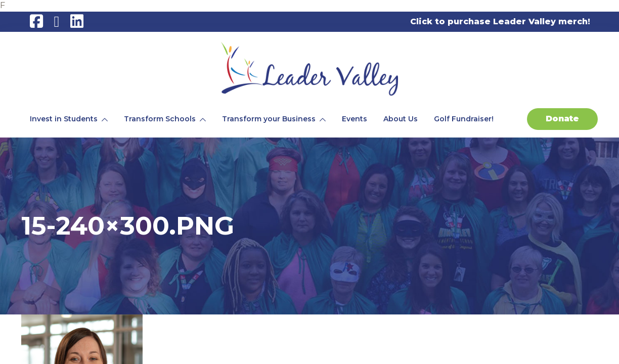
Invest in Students (64, 119)
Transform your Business (269, 119)
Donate (562, 119)
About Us (401, 119)
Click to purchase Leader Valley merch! (500, 21)
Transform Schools (160, 119)
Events (355, 119)
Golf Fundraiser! (464, 119)
